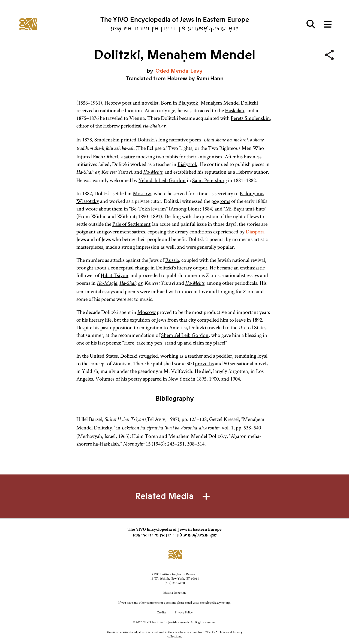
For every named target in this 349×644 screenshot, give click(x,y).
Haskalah (234, 110)
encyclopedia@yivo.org (215, 602)
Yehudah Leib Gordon (162, 180)
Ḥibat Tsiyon (115, 275)
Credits (161, 612)
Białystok (188, 103)
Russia (172, 260)
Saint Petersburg (210, 180)
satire (129, 156)
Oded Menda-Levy (179, 71)
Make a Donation (174, 593)
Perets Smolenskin (250, 118)
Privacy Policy (184, 612)
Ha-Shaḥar (154, 126)
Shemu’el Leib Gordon (185, 335)
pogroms (221, 201)
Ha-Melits (153, 173)
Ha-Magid (107, 284)
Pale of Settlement (131, 224)
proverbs (204, 363)
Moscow (142, 193)
